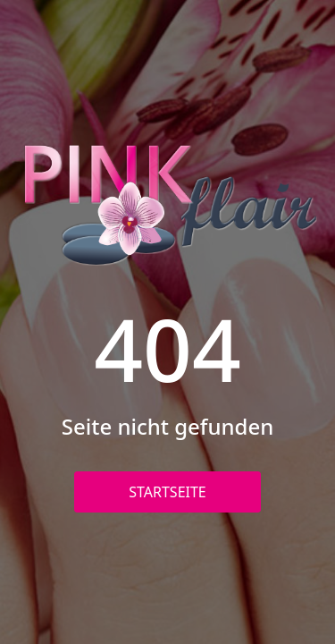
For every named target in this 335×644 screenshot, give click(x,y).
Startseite (167, 492)
